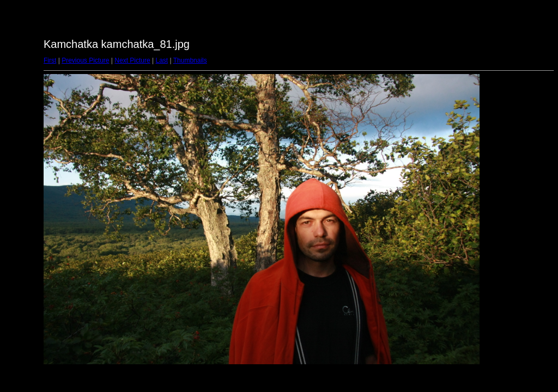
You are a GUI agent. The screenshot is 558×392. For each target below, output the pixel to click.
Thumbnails (190, 60)
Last (162, 60)
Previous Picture (85, 60)
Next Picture (132, 60)
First (50, 60)
